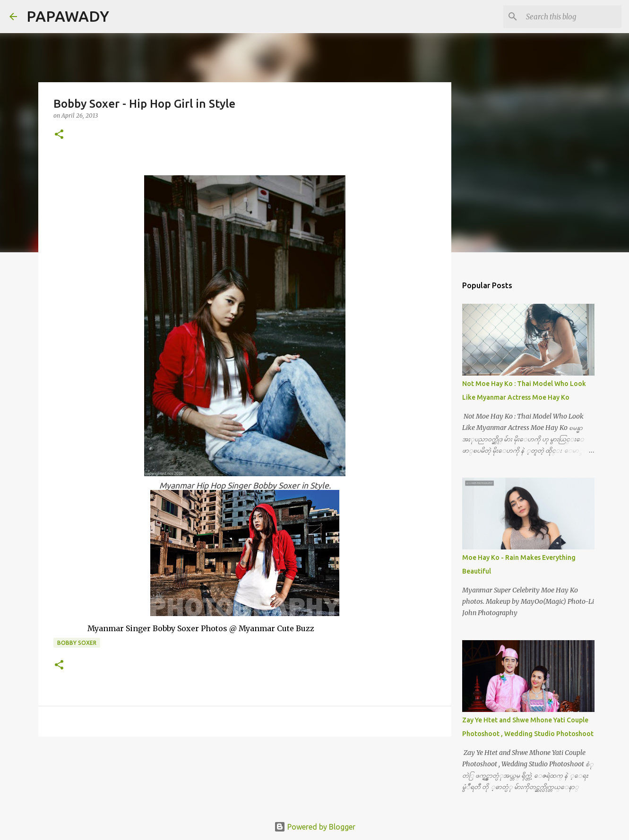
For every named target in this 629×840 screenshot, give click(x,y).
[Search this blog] (572, 17)
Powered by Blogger (315, 827)
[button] (59, 135)
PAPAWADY (68, 16)
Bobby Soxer (77, 643)
